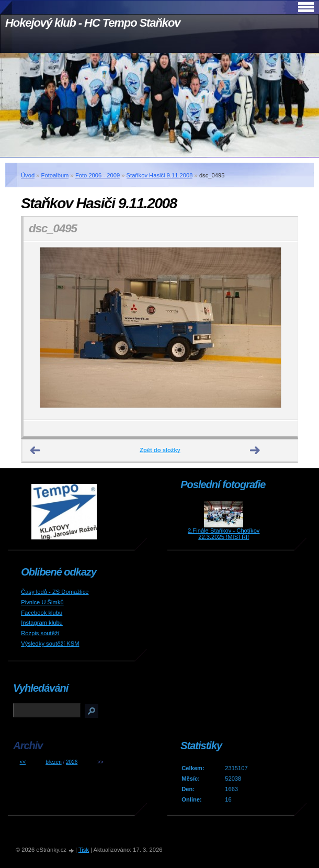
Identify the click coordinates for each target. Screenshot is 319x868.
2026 (72, 762)
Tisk (84, 850)
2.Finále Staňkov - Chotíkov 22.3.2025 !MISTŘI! (224, 534)
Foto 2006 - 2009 (98, 175)
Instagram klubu (42, 623)
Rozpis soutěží (40, 633)
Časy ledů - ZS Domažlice (55, 592)
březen (54, 762)
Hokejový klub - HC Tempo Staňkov (93, 23)
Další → (255, 450)
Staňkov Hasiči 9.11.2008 (160, 175)
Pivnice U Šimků (42, 602)
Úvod (28, 175)
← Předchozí (36, 450)
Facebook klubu (42, 613)
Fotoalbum (55, 175)
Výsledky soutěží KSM (50, 644)
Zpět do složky (160, 450)
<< (23, 762)
